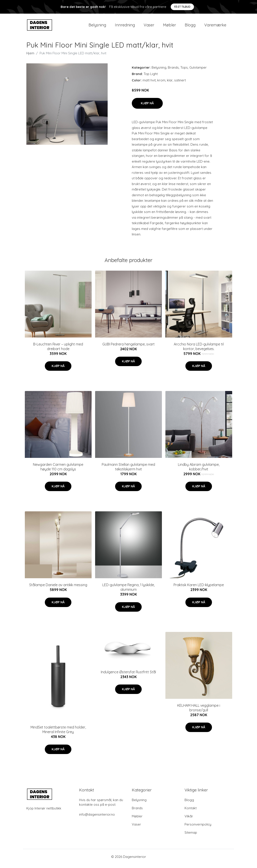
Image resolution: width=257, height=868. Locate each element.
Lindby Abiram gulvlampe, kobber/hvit (199, 471)
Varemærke (215, 27)
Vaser (149, 27)
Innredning (125, 27)
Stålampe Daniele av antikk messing (58, 589)
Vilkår (189, 820)
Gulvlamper (198, 71)
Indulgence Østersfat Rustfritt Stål (128, 676)
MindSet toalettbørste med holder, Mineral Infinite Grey (58, 733)
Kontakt (191, 812)
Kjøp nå (147, 107)
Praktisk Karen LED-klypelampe (199, 589)
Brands (173, 71)
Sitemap (191, 836)
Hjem (30, 57)
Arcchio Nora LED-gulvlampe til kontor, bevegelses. (199, 350)
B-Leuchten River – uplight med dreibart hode (58, 350)
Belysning (97, 27)
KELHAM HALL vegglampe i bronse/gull (199, 711)
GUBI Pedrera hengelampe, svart (128, 348)
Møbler (169, 27)
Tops (184, 71)
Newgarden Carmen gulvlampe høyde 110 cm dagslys (58, 471)
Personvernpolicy (198, 828)
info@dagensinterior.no (97, 818)
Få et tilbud (182, 7)
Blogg (190, 27)
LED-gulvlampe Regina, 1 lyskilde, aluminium (128, 591)
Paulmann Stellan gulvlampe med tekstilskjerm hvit (128, 471)
